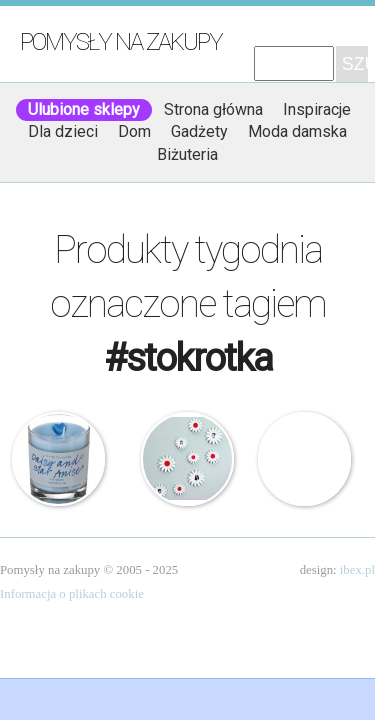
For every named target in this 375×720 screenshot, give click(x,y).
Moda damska (297, 131)
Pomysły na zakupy (121, 42)
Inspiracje (317, 109)
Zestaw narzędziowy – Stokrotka (305, 459)
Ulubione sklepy (84, 109)
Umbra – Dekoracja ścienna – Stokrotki (188, 459)
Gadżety (199, 131)
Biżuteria (187, 154)
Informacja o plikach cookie (72, 594)
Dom (134, 131)
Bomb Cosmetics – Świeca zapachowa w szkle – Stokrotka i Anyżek (59, 459)
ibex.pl (357, 570)
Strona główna (213, 109)
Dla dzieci (63, 131)
